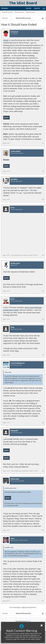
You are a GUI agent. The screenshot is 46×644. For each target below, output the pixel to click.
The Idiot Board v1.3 (22, 621)
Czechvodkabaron (18, 363)
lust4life (14, 179)
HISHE (6, 40)
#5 (43, 291)
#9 (43, 471)
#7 (43, 355)
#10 (43, 530)
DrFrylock (14, 32)
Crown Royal (15, 151)
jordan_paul (15, 263)
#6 (43, 319)
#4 (43, 255)
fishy (12, 327)
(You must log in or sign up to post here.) (23, 607)
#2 (43, 171)
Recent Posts (19, 12)
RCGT (13, 299)
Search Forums (7, 12)
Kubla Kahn (15, 479)
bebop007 (14, 431)
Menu (5, 8)
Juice (12, 538)
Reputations (30, 12)
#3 (43, 199)
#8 (43, 423)
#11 (43, 601)
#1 (43, 143)
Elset (13, 208)
